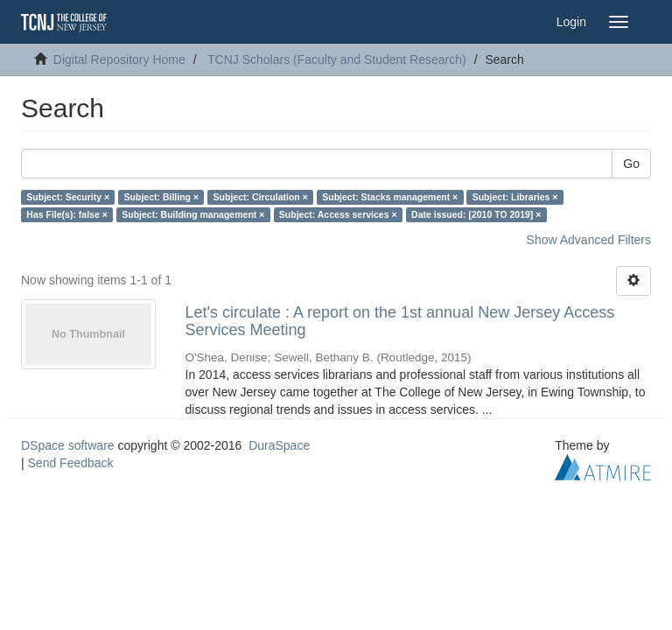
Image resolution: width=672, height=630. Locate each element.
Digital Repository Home (119, 59)
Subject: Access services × (338, 214)
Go (631, 164)
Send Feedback (71, 463)
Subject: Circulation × (261, 197)
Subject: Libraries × (515, 197)
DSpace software (68, 445)
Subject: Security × (68, 197)
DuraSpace (279, 445)
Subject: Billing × (161, 197)
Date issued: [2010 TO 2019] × (476, 214)
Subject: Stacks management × (390, 197)
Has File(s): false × (67, 214)
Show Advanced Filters (589, 240)
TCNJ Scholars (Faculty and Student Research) (337, 59)
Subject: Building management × (193, 214)
